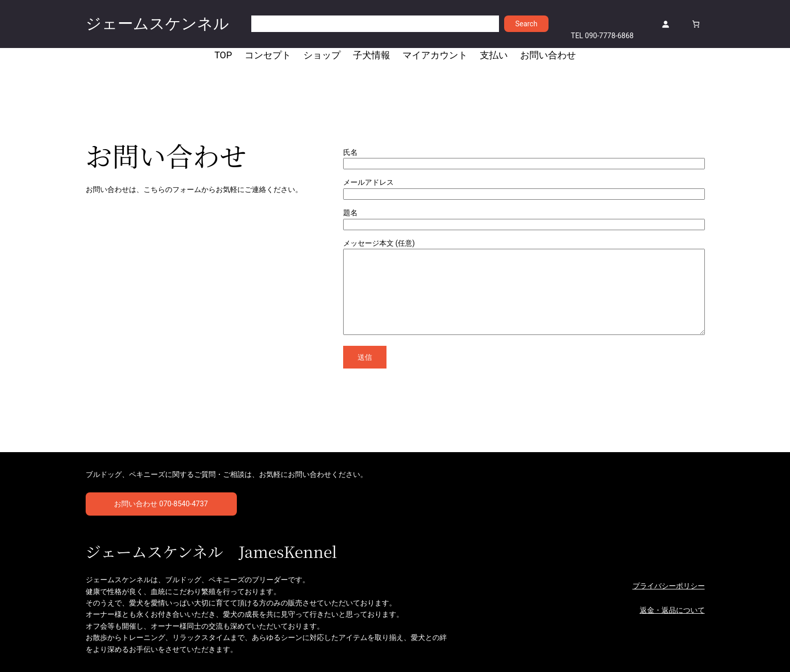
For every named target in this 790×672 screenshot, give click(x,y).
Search (526, 24)
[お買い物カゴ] (696, 24)
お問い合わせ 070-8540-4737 (161, 504)
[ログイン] (665, 24)
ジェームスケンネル (157, 23)
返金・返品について (672, 610)
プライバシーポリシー (669, 586)
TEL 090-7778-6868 (602, 36)
